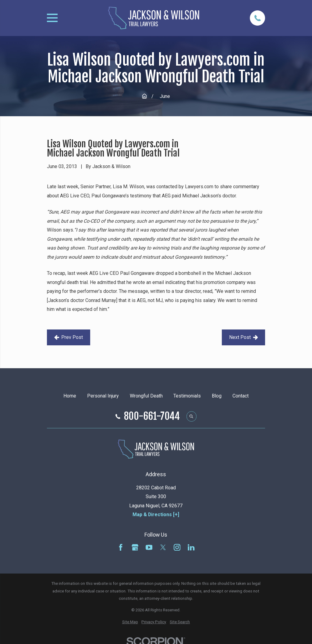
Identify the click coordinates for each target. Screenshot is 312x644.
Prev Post (69, 337)
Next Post (244, 337)
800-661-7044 (152, 416)
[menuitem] (130, 622)
